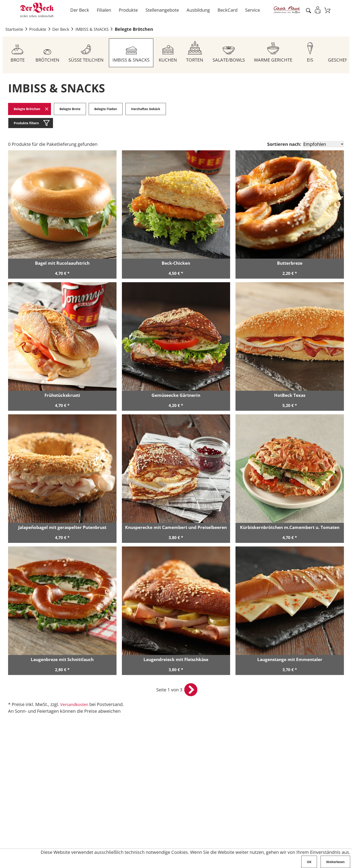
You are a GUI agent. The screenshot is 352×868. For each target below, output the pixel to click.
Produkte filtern (26, 123)
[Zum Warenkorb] (327, 10)
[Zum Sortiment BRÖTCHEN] (48, 53)
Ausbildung (198, 10)
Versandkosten (76, 705)
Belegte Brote (70, 109)
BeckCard (227, 10)
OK (309, 862)
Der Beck (79, 10)
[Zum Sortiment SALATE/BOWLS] (230, 53)
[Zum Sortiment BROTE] (18, 53)
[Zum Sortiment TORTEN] (196, 53)
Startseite (15, 29)
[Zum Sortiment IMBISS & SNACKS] (132, 53)
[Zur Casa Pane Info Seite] (286, 10)
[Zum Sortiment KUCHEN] (169, 53)
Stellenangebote (162, 10)
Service (252, 10)
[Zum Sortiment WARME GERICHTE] (275, 53)
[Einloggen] (317, 10)
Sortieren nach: (284, 145)
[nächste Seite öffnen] (191, 691)
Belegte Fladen (106, 109)
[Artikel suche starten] (308, 10)
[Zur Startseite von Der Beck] (37, 10)
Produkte (128, 10)
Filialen (103, 10)
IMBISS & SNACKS (100, 29)
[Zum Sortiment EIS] (312, 53)
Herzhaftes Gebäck (146, 109)
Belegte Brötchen (144, 29)
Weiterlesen (335, 862)
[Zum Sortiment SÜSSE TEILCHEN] (86, 53)
